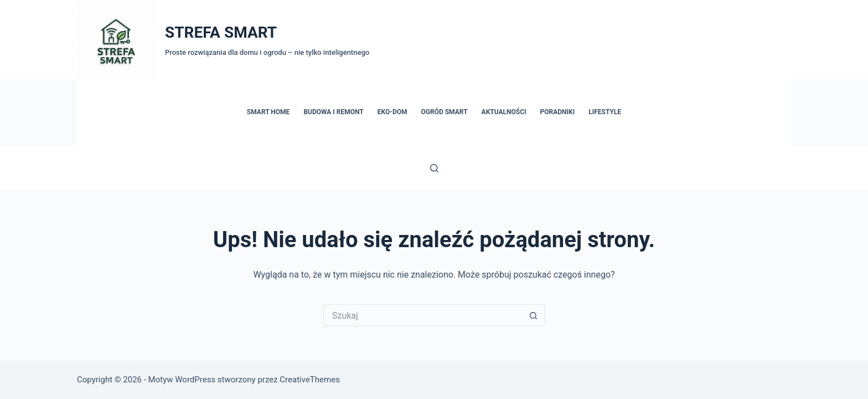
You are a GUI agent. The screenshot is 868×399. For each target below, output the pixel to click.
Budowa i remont (333, 112)
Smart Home (268, 112)
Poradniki (558, 112)
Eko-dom (392, 112)
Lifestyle (605, 112)
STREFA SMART (221, 32)
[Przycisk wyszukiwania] (534, 315)
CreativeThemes (310, 380)
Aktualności (504, 112)
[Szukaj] (434, 168)
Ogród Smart (445, 112)
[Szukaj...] (423, 315)
